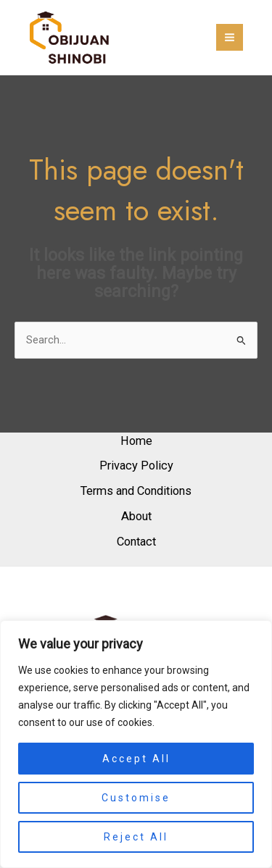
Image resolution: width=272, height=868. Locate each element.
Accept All (136, 759)
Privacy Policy (136, 466)
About (136, 516)
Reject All (136, 837)
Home (136, 441)
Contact (136, 542)
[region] (136, 744)
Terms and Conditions (136, 491)
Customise (136, 798)
